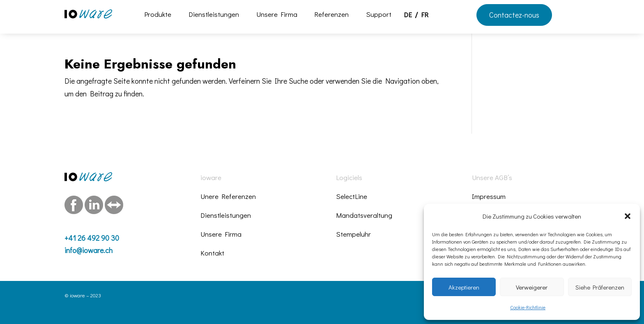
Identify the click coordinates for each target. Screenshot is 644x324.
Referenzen (331, 15)
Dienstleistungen (214, 15)
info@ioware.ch (89, 250)
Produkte (158, 15)
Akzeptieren (464, 287)
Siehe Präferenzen (600, 287)
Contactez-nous (514, 15)
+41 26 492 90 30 (92, 238)
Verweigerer (532, 287)
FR (425, 16)
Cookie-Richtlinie (528, 307)
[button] (628, 216)
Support (379, 15)
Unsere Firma (277, 15)
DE (408, 16)
